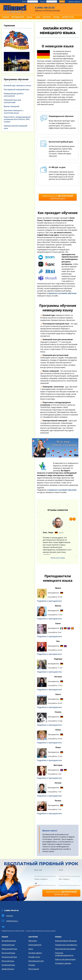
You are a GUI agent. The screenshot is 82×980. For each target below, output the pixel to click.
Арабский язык (8, 969)
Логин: (30, 1)
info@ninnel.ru (12, 921)
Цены (31, 949)
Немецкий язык (8, 945)
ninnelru (10, 916)
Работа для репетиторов (65, 959)
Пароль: (49, 1)
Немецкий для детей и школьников (14, 95)
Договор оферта (35, 953)
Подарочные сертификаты (66, 945)
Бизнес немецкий (12, 106)
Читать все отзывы (58, 558)
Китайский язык (8, 965)
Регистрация (34, 969)
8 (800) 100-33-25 (45, 8)
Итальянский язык (9, 957)
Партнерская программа (65, 949)
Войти (62, 1)
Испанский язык (8, 953)
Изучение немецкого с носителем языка (14, 112)
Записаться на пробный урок (58, 197)
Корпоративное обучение (66, 941)
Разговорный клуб (36, 961)
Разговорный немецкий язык (17, 89)
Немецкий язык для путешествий (12, 101)
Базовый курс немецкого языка (17, 85)
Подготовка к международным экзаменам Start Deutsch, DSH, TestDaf (17, 119)
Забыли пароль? (74, 2)
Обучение (33, 941)
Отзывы (32, 965)
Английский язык (9, 941)
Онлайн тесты (34, 957)
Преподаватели (35, 945)
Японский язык (8, 961)
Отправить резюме (63, 963)
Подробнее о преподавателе (49, 601)
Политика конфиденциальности (64, 954)
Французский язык (9, 949)
